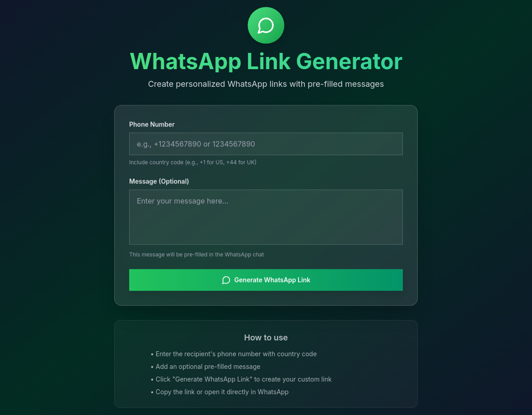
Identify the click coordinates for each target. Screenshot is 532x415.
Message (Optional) (159, 182)
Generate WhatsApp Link (266, 281)
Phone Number (152, 125)
